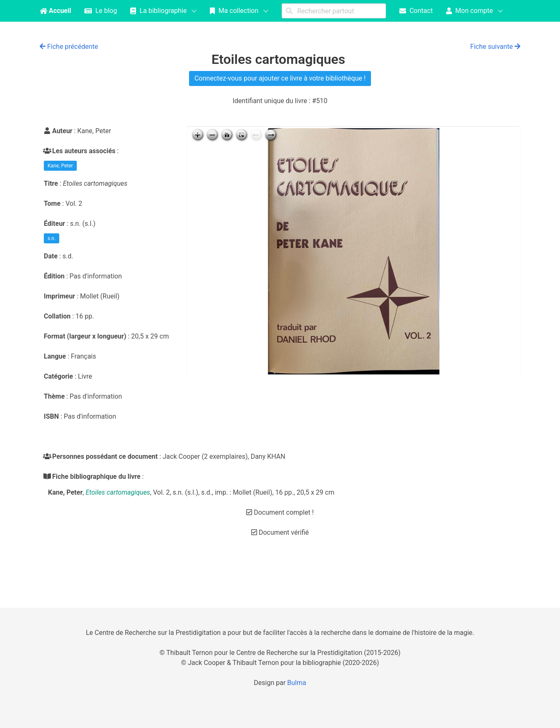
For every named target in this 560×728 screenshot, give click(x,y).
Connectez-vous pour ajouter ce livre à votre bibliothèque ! (280, 78)
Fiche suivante (495, 47)
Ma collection (234, 11)
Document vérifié (280, 532)
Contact (416, 11)
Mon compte (469, 11)
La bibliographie (158, 11)
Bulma (296, 683)
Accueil (55, 11)
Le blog (101, 11)
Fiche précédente (69, 47)
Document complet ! (280, 512)
